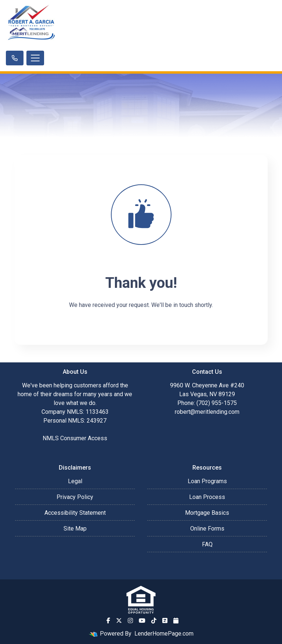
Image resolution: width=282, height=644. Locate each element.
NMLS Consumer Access (75, 438)
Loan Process (207, 497)
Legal (75, 481)
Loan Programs (207, 481)
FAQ (207, 544)
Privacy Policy (75, 497)
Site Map (75, 529)
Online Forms (207, 529)
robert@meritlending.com (207, 412)
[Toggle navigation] (35, 58)
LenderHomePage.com (164, 634)
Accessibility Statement (75, 513)
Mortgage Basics (207, 513)
